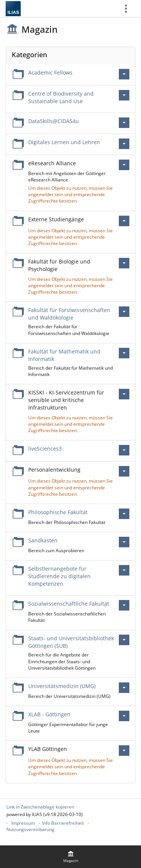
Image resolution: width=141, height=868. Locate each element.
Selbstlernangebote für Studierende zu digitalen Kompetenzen (59, 576)
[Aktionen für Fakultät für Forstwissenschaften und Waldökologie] (124, 312)
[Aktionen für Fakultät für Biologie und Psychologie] (124, 263)
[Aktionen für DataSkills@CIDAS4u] (124, 123)
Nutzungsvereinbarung (30, 829)
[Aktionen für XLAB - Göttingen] (124, 716)
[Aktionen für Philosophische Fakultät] (124, 514)
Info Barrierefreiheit (63, 823)
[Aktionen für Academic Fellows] (124, 74)
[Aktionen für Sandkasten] (124, 542)
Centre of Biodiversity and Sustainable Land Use (61, 97)
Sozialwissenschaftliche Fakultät (69, 604)
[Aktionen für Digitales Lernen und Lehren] (124, 144)
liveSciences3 (45, 448)
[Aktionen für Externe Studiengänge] (124, 221)
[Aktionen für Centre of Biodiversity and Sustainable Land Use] (124, 95)
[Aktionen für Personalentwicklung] (124, 471)
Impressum (23, 823)
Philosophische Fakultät (58, 512)
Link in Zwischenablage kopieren (40, 807)
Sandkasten (43, 540)
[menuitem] (71, 857)
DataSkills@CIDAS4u (54, 121)
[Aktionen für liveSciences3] (124, 450)
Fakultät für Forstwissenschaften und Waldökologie (69, 314)
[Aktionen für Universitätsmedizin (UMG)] (124, 688)
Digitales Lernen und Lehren (64, 142)
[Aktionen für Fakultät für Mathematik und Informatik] (124, 353)
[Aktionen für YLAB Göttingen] (124, 751)
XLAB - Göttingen (49, 714)
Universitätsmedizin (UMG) (62, 686)
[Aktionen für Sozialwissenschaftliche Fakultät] (124, 605)
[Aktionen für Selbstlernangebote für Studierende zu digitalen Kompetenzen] (124, 570)
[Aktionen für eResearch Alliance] (124, 165)
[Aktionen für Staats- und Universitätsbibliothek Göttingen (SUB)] (124, 640)
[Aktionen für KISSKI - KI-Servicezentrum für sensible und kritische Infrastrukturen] (124, 394)
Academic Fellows (50, 72)
